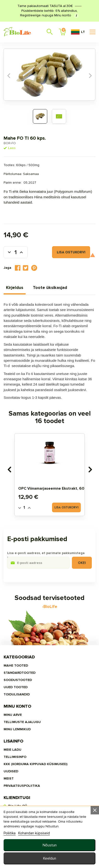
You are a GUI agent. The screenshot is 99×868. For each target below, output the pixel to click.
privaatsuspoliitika (22, 786)
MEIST (9, 778)
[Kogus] (16, 252)
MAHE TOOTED (16, 665)
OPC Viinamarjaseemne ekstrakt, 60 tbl (55, 488)
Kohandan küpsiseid (34, 833)
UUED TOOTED (16, 687)
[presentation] (9, 469)
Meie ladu (12, 750)
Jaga (18, 268)
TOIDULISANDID (17, 694)
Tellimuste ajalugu (22, 722)
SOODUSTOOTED (18, 680)
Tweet (26, 268)
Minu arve (13, 715)
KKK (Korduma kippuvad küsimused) (35, 764)
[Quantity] (24, 508)
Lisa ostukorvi (71, 252)
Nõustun (50, 845)
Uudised (11, 771)
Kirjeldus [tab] (15, 287)
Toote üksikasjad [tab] (50, 287)
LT (78, 32)
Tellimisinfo (15, 757)
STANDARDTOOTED (20, 673)
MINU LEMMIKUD (17, 729)
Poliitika (10, 833)
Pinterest (34, 268)
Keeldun (50, 858)
